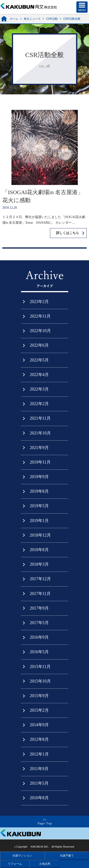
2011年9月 (39, 769)
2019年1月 (39, 521)
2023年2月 (39, 302)
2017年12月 (40, 579)
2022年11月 (40, 316)
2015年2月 (39, 710)
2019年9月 (39, 477)
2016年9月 (39, 637)
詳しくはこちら (68, 233)
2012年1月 (39, 754)
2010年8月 (39, 798)
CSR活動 (52, 19)
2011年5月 (39, 783)
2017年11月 (40, 594)
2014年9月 (39, 725)
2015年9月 (39, 696)
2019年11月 (40, 462)
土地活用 (45, 864)
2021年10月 (40, 433)
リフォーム (15, 864)
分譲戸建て (67, 856)
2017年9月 (39, 608)
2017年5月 (39, 623)
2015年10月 (40, 681)
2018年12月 (40, 535)
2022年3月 (39, 389)
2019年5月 (39, 506)
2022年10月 (40, 331)
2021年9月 (39, 448)
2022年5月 (39, 360)
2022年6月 (39, 345)
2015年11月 (40, 667)
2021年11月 (40, 418)
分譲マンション (22, 856)
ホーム (14, 19)
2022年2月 (39, 404)
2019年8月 (39, 491)
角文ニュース (32, 19)
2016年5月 (39, 652)
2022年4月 (39, 375)
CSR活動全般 (72, 19)
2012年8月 (39, 739)
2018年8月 (39, 550)
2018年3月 (39, 564)
